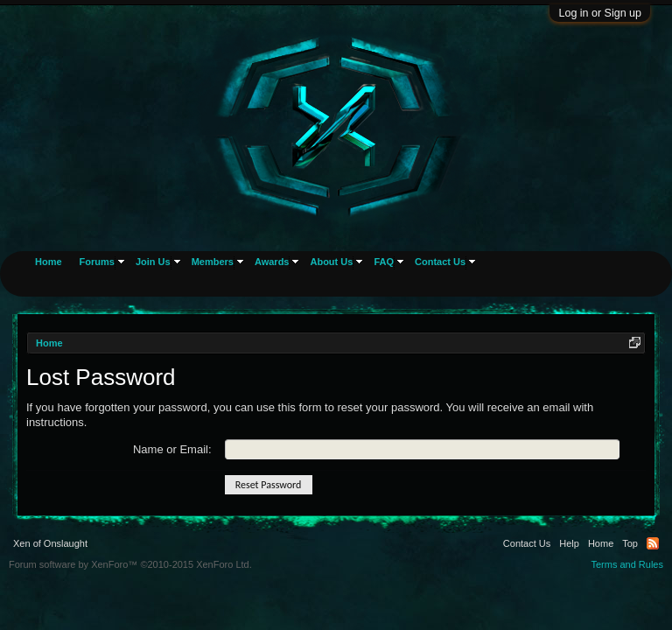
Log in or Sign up (600, 13)
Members (213, 262)
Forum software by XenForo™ (130, 564)
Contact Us (440, 262)
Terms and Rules (627, 564)
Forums (97, 262)
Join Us (153, 262)
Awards (272, 262)
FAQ (384, 262)
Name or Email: (172, 449)
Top (630, 543)
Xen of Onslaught (50, 543)
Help (569, 543)
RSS (653, 543)
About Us (331, 262)
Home (49, 262)
